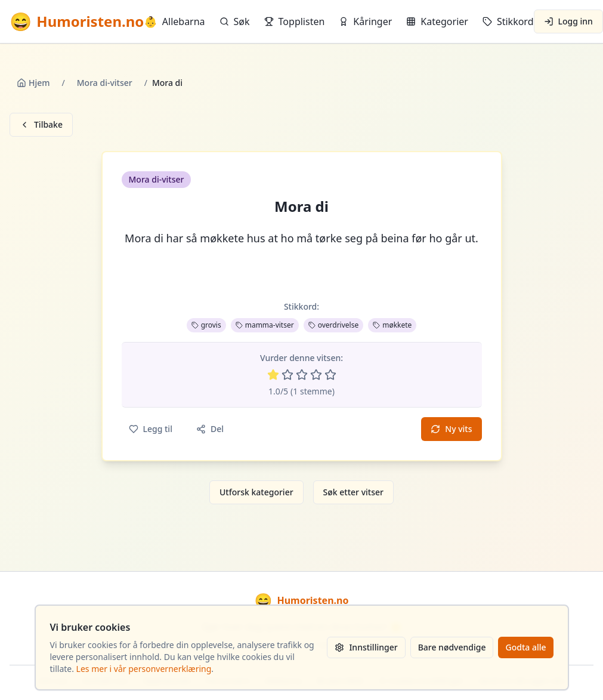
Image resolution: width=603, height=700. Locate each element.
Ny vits (451, 429)
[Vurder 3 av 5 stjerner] (302, 375)
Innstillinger (366, 647)
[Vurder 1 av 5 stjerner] (273, 375)
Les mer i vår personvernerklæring (144, 669)
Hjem (33, 83)
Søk (235, 21)
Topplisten (295, 21)
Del (210, 429)
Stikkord (508, 21)
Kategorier (437, 21)
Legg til (151, 429)
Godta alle (525, 647)
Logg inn (568, 21)
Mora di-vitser (105, 83)
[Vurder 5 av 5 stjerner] (330, 375)
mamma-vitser (265, 325)
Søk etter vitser (353, 492)
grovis (206, 325)
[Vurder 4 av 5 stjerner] (316, 375)
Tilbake (41, 124)
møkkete (392, 325)
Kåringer (365, 21)
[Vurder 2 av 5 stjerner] (287, 375)
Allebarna (174, 21)
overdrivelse (334, 325)
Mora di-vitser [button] (157, 179)
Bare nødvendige (452, 647)
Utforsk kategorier (256, 492)
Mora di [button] (301, 206)
